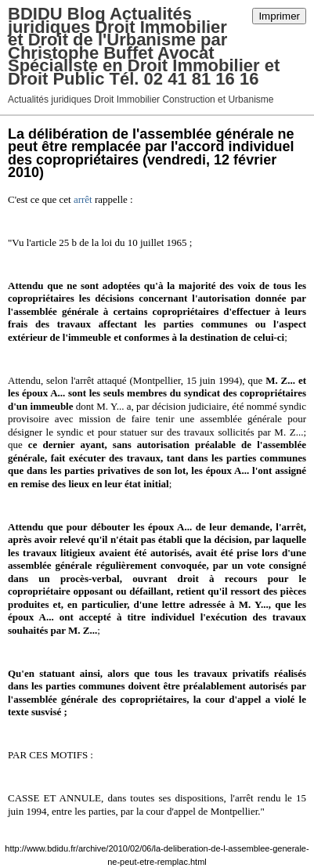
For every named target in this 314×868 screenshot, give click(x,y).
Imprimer (279, 16)
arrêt (83, 199)
